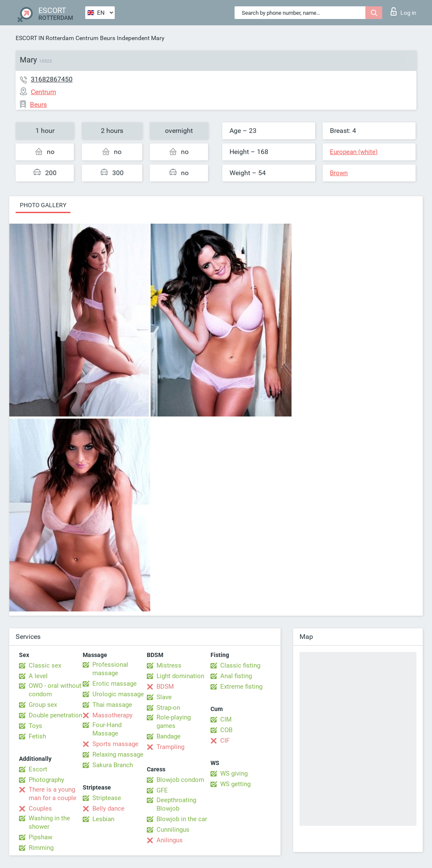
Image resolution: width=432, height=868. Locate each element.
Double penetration (55, 715)
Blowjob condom (180, 780)
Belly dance (108, 809)
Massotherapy (112, 715)
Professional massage (110, 669)
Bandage (169, 736)
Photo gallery (43, 205)
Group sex (43, 705)
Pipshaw (40, 837)
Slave (164, 697)
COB (226, 730)
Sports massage (115, 744)
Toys (35, 726)
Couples (40, 809)
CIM (226, 719)
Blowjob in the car (182, 819)
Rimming (41, 848)
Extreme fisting (241, 687)
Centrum (87, 38)
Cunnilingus (173, 830)
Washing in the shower (49, 822)
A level (38, 676)
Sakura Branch (113, 765)
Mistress (169, 665)
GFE (162, 790)
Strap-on (168, 708)
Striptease (107, 798)
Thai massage (112, 705)
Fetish (37, 736)
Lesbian (103, 819)
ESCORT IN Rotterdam (45, 38)
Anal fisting (236, 676)
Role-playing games (174, 722)
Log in (404, 11)
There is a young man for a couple (53, 794)
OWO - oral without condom (55, 690)
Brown (339, 173)
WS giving (234, 773)
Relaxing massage (118, 754)
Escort (38, 769)
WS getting (235, 784)
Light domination (180, 676)
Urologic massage (118, 694)
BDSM (165, 687)
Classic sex (45, 665)
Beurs (108, 38)
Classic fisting (240, 665)
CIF (225, 741)
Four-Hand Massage (107, 729)
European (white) (354, 152)
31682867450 (52, 79)
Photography (46, 780)
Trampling (170, 747)
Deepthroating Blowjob (176, 804)
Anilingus (170, 840)
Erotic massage (115, 684)
